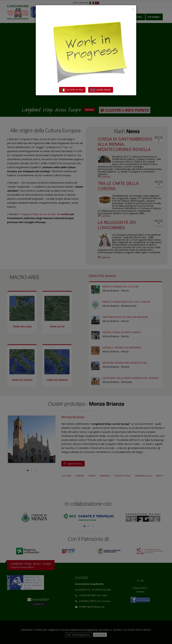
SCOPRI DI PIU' (72, 90)
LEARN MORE (101, 90)
